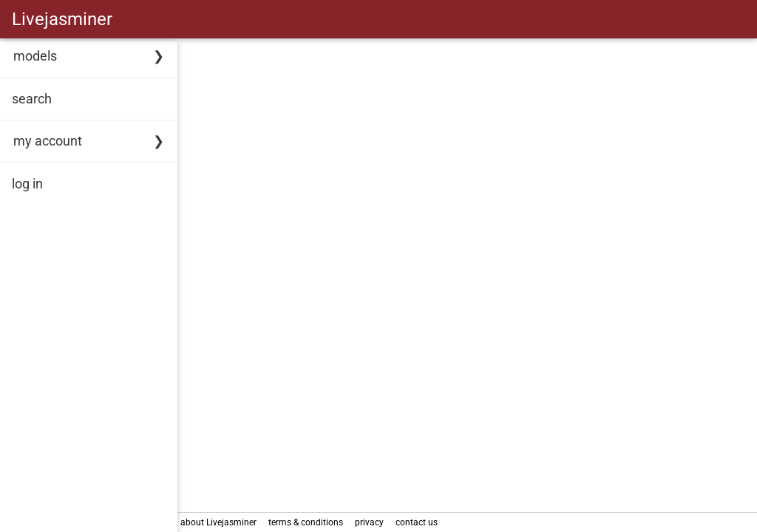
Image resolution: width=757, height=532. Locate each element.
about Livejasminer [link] (221, 522)
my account (48, 141)
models (35, 56)
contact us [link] (420, 522)
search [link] (32, 99)
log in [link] (27, 184)
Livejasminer (62, 19)
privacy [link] (372, 522)
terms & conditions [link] (309, 522)
